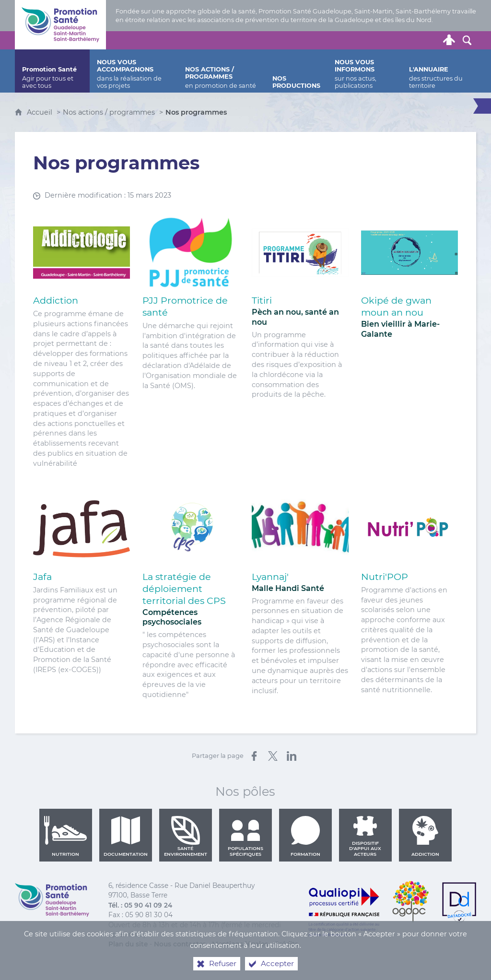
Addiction (425, 836)
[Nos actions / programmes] (222, 71)
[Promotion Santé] (52, 71)
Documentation (126, 836)
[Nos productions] (296, 71)
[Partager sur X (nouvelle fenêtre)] (273, 756)
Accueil (41, 112)
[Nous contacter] (358, 40)
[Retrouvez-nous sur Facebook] (394, 40)
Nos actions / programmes (109, 112)
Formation (305, 836)
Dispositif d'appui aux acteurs (365, 836)
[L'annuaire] (439, 71)
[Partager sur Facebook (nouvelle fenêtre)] (254, 756)
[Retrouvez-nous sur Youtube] (412, 40)
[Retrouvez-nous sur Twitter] (376, 40)
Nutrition (66, 836)
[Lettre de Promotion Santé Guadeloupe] (431, 40)
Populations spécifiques (245, 836)
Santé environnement (186, 836)
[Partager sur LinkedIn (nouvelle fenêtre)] (292, 756)
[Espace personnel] (449, 40)
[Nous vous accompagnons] (134, 71)
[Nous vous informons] (365, 71)
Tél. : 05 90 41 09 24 (140, 905)
